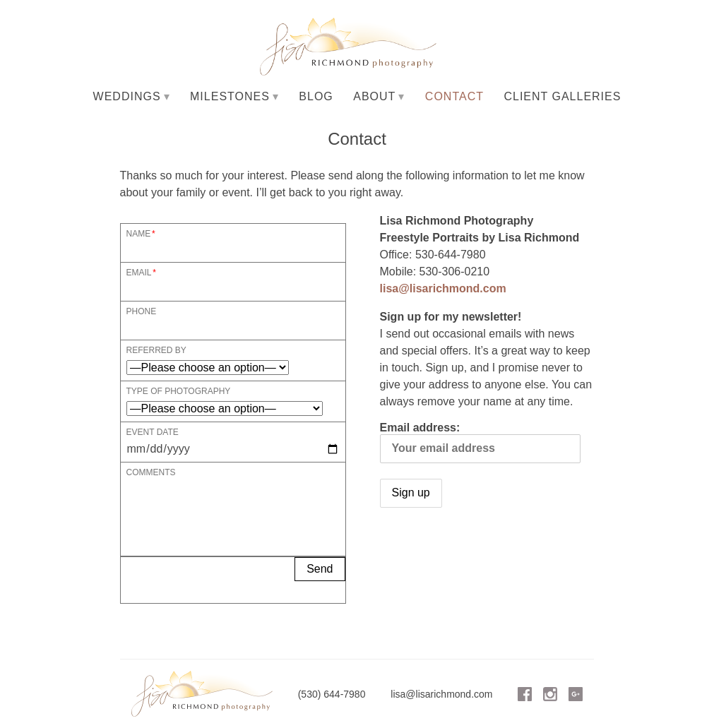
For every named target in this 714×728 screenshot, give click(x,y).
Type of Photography (179, 391)
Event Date (153, 432)
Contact (454, 96)
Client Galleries (562, 96)
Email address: (480, 442)
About (374, 96)
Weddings (127, 96)
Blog (316, 96)
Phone (142, 311)
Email (139, 272)
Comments (151, 472)
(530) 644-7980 (332, 694)
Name (139, 233)
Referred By (156, 350)
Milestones (230, 96)
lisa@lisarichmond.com (443, 288)
